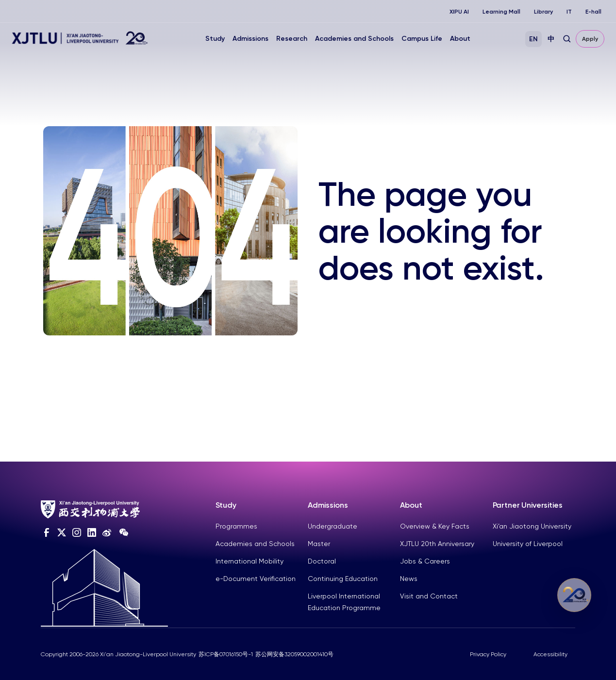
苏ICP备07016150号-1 (226, 654)
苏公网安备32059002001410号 (294, 654)
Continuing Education (343, 579)
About (460, 39)
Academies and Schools (354, 39)
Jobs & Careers (425, 561)
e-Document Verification (256, 579)
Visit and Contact (429, 596)
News (409, 579)
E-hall (593, 12)
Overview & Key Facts (435, 526)
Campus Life (422, 39)
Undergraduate (333, 526)
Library (543, 12)
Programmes (236, 526)
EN (533, 39)
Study (215, 39)
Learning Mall (501, 12)
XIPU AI (459, 12)
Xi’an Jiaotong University (532, 526)
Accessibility (550, 654)
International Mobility (250, 561)
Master (319, 544)
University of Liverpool (528, 544)
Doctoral (322, 561)
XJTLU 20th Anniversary (437, 544)
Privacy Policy (488, 654)
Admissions (250, 39)
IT (569, 12)
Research (292, 39)
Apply (590, 39)
